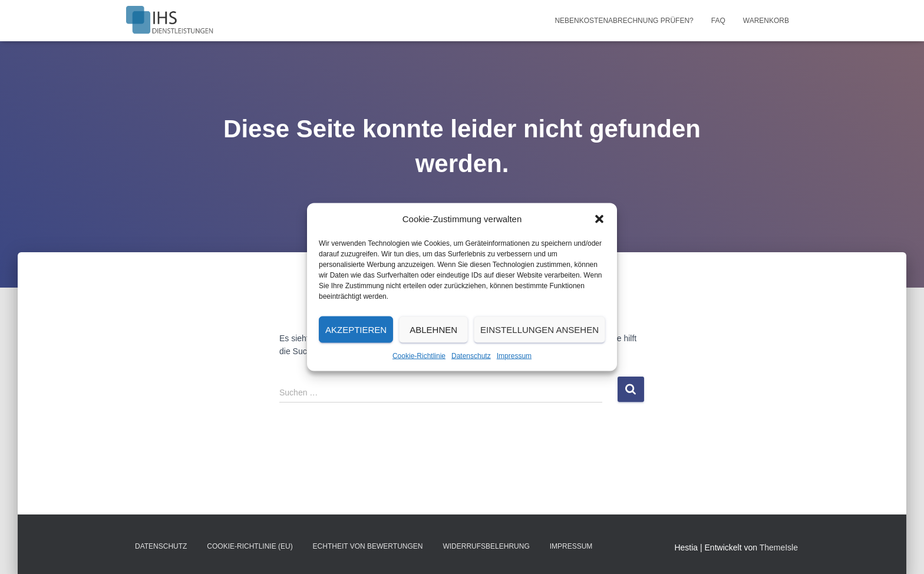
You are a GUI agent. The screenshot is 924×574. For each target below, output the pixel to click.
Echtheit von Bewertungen (368, 546)
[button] (599, 219)
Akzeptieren (356, 329)
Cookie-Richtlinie (419, 356)
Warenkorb (766, 21)
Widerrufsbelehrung (486, 546)
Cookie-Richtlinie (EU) (250, 546)
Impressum (514, 356)
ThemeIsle (779, 547)
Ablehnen (433, 329)
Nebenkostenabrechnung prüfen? (624, 21)
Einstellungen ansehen (539, 329)
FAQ (718, 21)
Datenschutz (471, 356)
